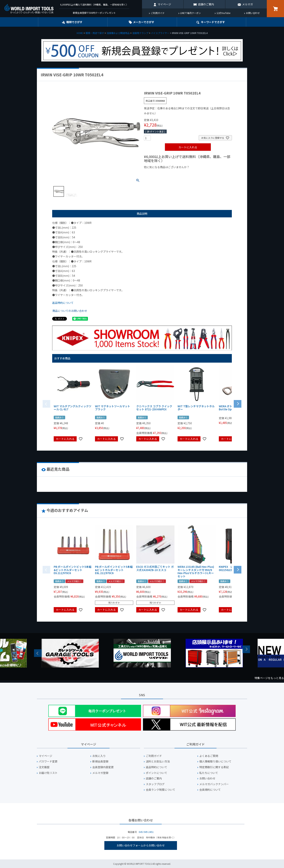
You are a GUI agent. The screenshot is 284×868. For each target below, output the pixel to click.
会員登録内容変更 (103, 767)
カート (275, 9)
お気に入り (99, 756)
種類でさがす (74, 22)
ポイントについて (157, 773)
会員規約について (210, 790)
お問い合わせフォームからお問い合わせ (141, 845)
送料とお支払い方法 (158, 761)
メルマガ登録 (100, 773)
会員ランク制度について (161, 790)
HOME (80, 33)
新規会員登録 (100, 761)
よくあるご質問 (209, 756)
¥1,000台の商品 (182, 173)
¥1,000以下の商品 (156, 173)
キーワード (213, 22)
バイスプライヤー (160, 33)
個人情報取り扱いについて (215, 761)
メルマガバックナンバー (214, 784)
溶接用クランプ (140, 33)
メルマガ (247, 4)
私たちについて (209, 773)
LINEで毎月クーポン (191, 13)
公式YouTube (223, 13)
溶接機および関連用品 (118, 33)
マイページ (164, 4)
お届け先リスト (48, 773)
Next (246, 649)
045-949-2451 (146, 832)
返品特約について (63, 303)
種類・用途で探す (95, 33)
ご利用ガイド (158, 13)
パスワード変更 (48, 761)
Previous (38, 653)
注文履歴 (44, 767)
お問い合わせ (253, 13)
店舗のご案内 (206, 4)
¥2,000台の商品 (206, 173)
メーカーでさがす (144, 22)
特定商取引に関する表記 (214, 767)
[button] (238, 403)
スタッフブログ (155, 784)
